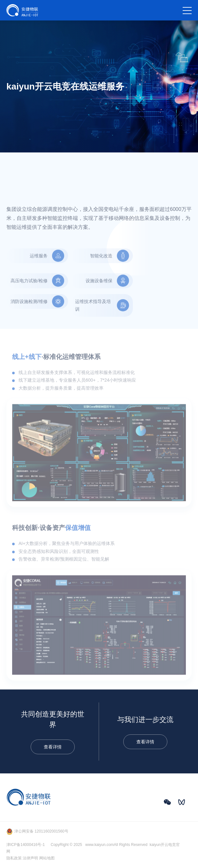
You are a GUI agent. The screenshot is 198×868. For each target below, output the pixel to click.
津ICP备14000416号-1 (26, 845)
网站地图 (47, 858)
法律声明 (30, 858)
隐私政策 (14, 858)
